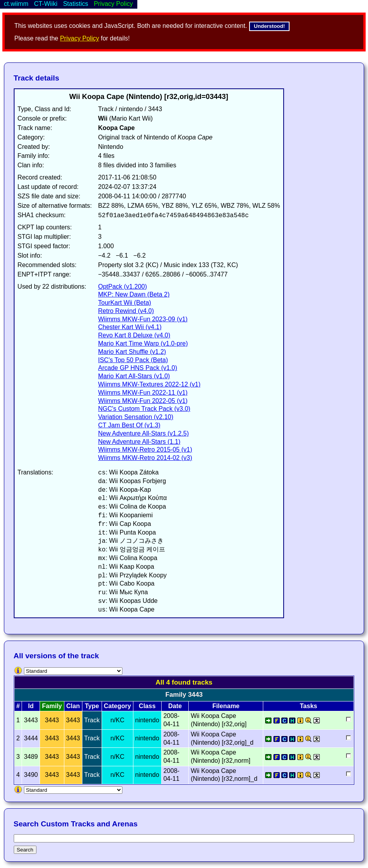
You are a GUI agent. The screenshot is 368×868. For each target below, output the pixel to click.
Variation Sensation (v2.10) (136, 417)
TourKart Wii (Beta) (125, 303)
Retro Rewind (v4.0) (126, 311)
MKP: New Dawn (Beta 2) (134, 294)
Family (52, 706)
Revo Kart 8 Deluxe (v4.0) (134, 335)
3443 (52, 720)
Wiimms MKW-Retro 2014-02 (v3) (145, 458)
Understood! (269, 26)
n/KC (117, 720)
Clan (73, 706)
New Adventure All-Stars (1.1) (139, 442)
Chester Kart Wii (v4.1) (130, 327)
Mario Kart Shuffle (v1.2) (132, 352)
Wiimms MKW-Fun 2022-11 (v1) (143, 393)
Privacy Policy (80, 38)
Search (25, 850)
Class (147, 706)
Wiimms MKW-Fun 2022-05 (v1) (143, 401)
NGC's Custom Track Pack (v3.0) (144, 409)
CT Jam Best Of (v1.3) (129, 425)
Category (118, 706)
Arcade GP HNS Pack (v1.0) (138, 368)
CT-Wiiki (46, 4)
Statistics (76, 4)
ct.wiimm (16, 4)
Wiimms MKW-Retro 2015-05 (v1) (145, 450)
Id (31, 706)
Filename (226, 706)
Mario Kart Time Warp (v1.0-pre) (143, 343)
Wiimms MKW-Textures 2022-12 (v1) (149, 384)
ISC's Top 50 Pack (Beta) (133, 360)
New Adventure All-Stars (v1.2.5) (143, 433)
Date (175, 706)
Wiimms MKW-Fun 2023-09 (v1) (143, 319)
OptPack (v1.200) (123, 287)
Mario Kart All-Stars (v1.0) (134, 376)
